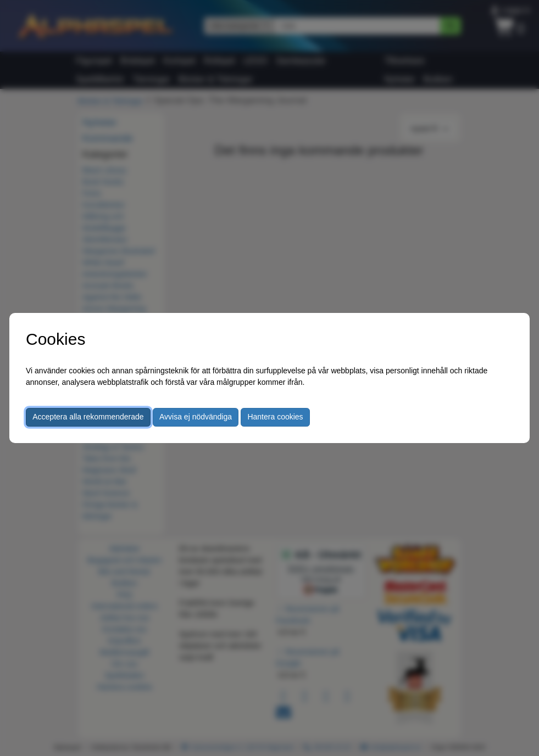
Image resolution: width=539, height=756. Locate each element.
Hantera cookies (275, 417)
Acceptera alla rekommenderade (88, 417)
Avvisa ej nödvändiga (196, 417)
